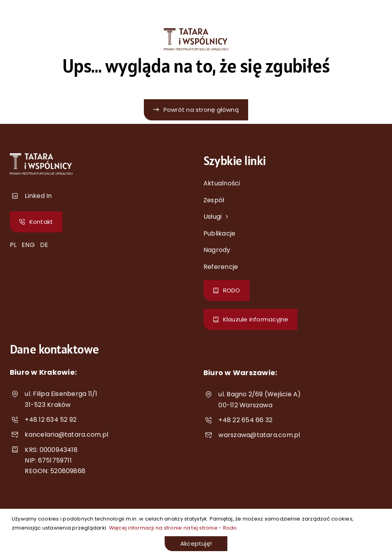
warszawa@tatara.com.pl (259, 435)
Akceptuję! (196, 543)
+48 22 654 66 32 (245, 420)
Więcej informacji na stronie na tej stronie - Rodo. (174, 528)
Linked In (38, 196)
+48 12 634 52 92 (51, 420)
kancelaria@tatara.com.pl (66, 435)
